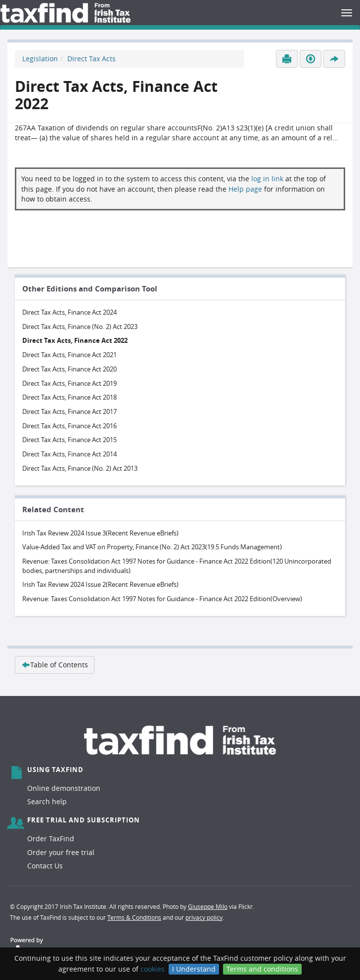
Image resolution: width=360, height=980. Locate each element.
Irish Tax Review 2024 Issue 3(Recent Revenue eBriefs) (100, 533)
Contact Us (45, 866)
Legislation (40, 59)
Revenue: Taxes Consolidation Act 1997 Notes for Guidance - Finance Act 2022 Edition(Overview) (162, 599)
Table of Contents (55, 665)
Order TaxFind (51, 838)
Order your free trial (61, 852)
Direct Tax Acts (91, 59)
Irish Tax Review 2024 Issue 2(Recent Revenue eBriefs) (100, 584)
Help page (245, 189)
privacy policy (204, 917)
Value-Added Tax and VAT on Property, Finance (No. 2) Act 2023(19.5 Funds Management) (152, 547)
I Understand (194, 969)
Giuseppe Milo (208, 906)
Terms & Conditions (134, 917)
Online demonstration (64, 788)
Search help (47, 801)
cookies (153, 969)
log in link (267, 179)
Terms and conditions (262, 969)
